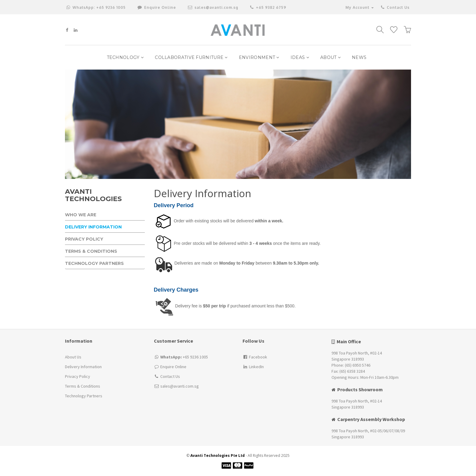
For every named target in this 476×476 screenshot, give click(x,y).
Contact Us (395, 7)
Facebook (255, 357)
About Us (73, 357)
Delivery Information (93, 227)
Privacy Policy (84, 239)
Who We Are (81, 215)
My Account (360, 7)
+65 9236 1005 (96, 7)
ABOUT (330, 57)
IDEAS (300, 57)
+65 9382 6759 (268, 7)
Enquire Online (173, 367)
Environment (259, 57)
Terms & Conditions (91, 251)
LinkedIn (253, 367)
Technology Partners (94, 264)
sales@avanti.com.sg (213, 7)
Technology (125, 57)
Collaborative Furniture (191, 57)
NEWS (359, 57)
